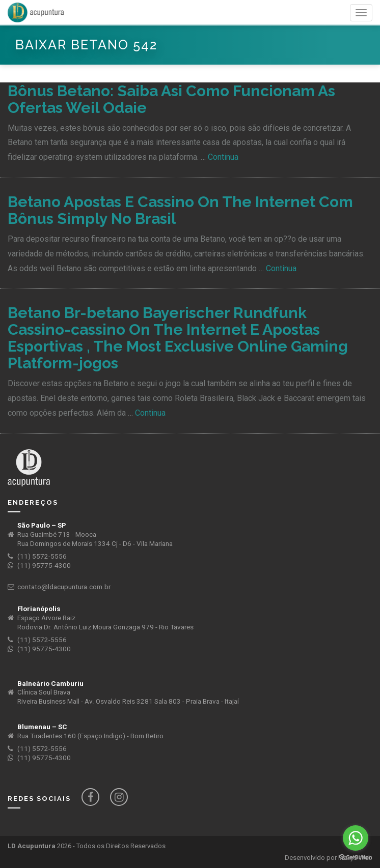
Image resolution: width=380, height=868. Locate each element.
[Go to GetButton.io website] (356, 858)
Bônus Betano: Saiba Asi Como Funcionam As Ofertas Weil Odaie (171, 99)
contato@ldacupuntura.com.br (64, 587)
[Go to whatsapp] (356, 838)
